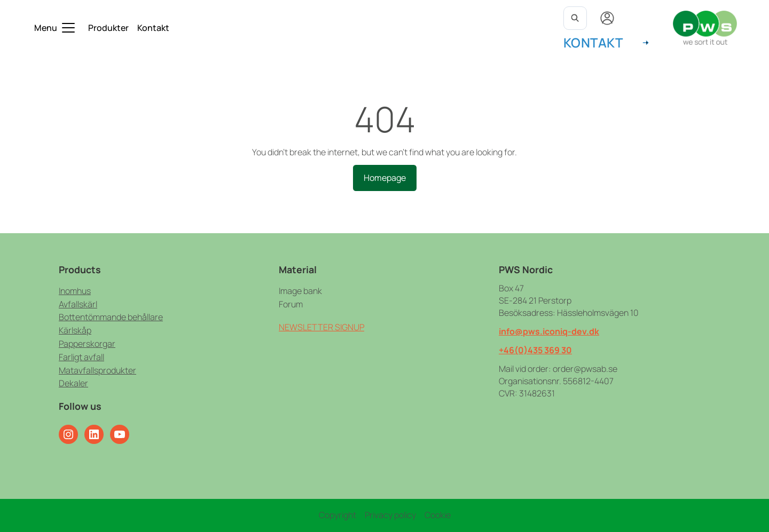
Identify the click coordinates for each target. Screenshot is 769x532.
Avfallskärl (78, 304)
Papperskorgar (87, 344)
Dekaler (73, 383)
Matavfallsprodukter (97, 370)
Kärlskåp (75, 330)
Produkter (108, 28)
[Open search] (575, 18)
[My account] (607, 18)
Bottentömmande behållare (111, 317)
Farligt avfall (81, 357)
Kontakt (153, 28)
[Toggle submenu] (68, 28)
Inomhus (75, 291)
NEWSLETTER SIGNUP (321, 327)
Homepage (385, 178)
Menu (46, 28)
